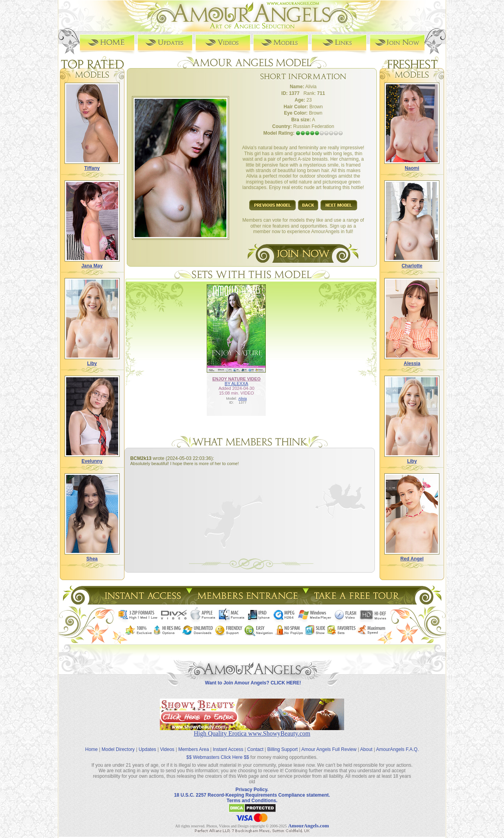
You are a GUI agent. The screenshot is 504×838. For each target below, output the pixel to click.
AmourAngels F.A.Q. (397, 743)
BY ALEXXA (237, 383)
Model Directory (118, 743)
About (366, 743)
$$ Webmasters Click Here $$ (218, 751)
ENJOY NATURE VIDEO (236, 378)
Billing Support (283, 743)
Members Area (194, 743)
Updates (147, 743)
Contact (255, 743)
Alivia (243, 398)
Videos (167, 743)
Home (91, 743)
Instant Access (228, 743)
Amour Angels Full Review (329, 743)
